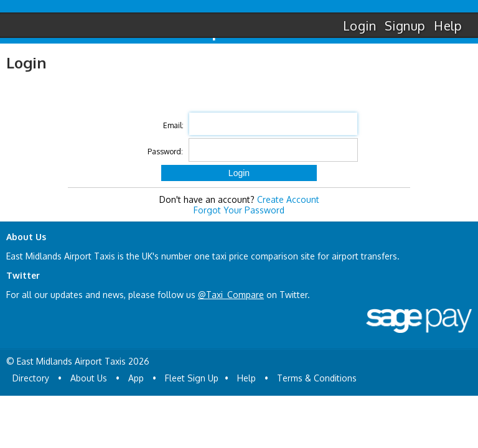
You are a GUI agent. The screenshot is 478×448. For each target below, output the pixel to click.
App (136, 378)
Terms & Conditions (317, 378)
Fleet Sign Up (192, 378)
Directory (31, 378)
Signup (405, 26)
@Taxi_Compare (231, 295)
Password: (165, 152)
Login (359, 26)
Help (448, 26)
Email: (173, 125)
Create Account (288, 199)
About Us (89, 378)
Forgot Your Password (239, 210)
